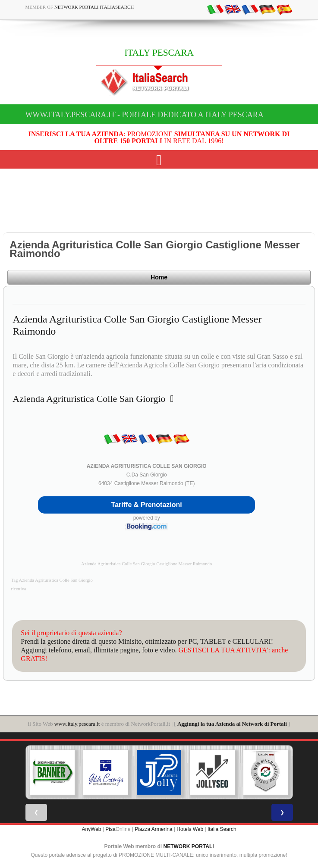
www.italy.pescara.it (77, 724)
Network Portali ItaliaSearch (94, 7)
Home (159, 277)
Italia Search (222, 829)
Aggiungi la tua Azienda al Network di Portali (232, 724)
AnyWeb (91, 829)
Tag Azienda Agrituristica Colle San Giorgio (52, 580)
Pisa (110, 829)
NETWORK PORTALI (189, 846)
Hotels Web (190, 829)
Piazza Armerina (153, 829)
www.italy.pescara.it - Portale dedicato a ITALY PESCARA (145, 115)
